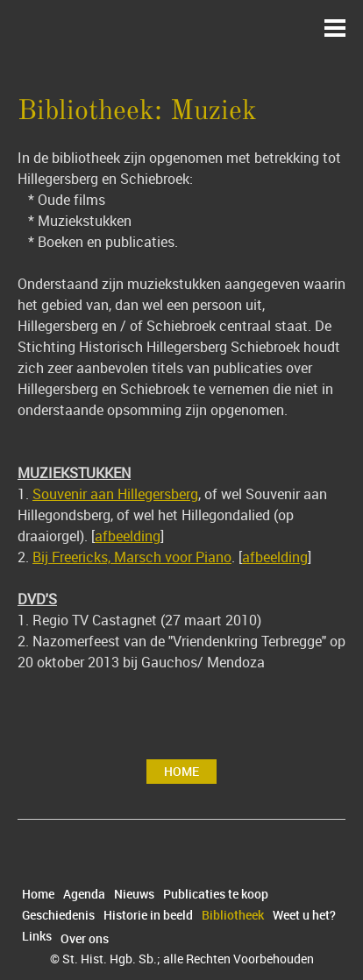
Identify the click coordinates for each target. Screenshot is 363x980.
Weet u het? (304, 915)
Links (37, 936)
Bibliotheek (233, 915)
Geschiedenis (58, 915)
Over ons (85, 939)
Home (181, 771)
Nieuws (134, 894)
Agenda (84, 894)
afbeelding (128, 536)
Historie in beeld (148, 915)
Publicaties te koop (216, 894)
